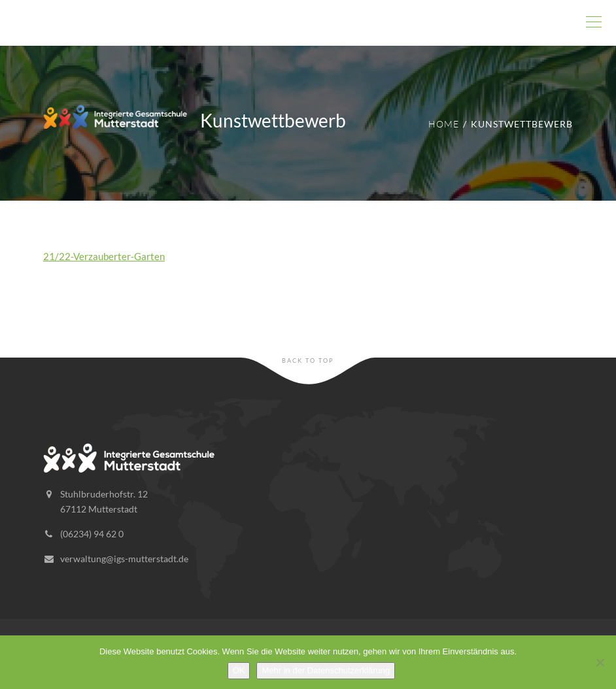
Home (444, 124)
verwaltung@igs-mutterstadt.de (124, 559)
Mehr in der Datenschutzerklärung (326, 670)
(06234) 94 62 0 (92, 534)
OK (239, 670)
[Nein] (600, 662)
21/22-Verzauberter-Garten (104, 256)
